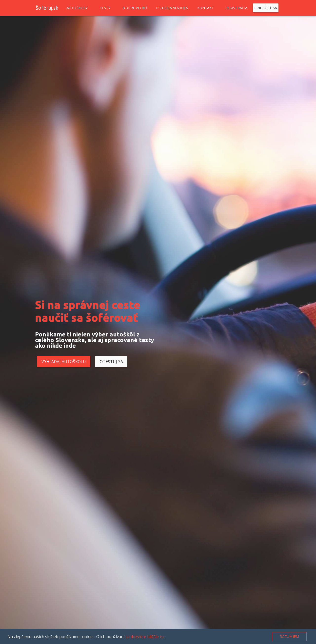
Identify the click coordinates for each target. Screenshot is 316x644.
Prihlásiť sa (266, 8)
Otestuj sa (111, 362)
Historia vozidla (172, 8)
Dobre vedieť (135, 8)
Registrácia (237, 8)
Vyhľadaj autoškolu (64, 362)
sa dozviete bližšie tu (145, 637)
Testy (105, 8)
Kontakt (206, 8)
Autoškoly (77, 8)
